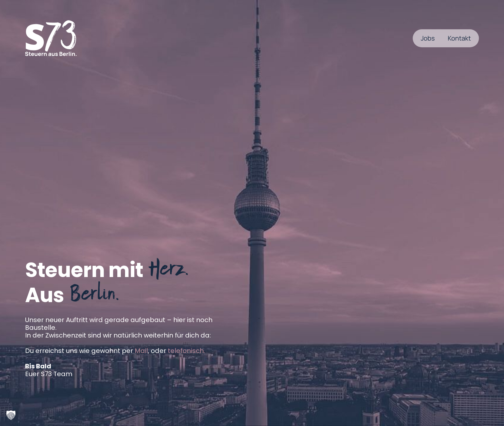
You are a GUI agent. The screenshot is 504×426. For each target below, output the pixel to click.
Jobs (428, 38)
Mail (141, 351)
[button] (11, 415)
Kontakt (459, 38)
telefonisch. (186, 351)
